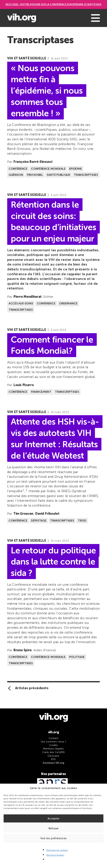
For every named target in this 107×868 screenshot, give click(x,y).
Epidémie (76, 169)
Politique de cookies (57, 850)
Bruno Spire (23, 650)
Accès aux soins (21, 303)
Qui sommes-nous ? (53, 742)
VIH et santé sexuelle (27, 58)
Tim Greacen (23, 514)
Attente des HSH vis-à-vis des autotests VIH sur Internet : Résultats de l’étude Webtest (55, 438)
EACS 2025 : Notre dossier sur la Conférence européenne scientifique (54, 4)
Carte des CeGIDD (54, 752)
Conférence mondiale (48, 169)
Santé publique (58, 175)
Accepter (54, 819)
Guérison (16, 175)
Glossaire (53, 756)
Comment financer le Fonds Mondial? (52, 345)
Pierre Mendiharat (27, 297)
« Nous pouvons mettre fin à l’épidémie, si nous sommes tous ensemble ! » (47, 90)
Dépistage (39, 521)
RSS (53, 759)
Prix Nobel (35, 175)
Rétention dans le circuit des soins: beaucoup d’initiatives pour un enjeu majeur (54, 221)
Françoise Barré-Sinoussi (33, 162)
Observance (68, 303)
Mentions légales (55, 855)
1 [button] (23, 490)
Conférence (18, 169)
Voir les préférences (54, 838)
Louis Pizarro (24, 385)
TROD (82, 521)
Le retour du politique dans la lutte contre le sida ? (53, 562)
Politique (77, 657)
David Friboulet (47, 514)
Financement (41, 392)
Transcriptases (86, 175)
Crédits (54, 745)
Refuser (54, 828)
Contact (54, 738)
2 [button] (26, 490)
